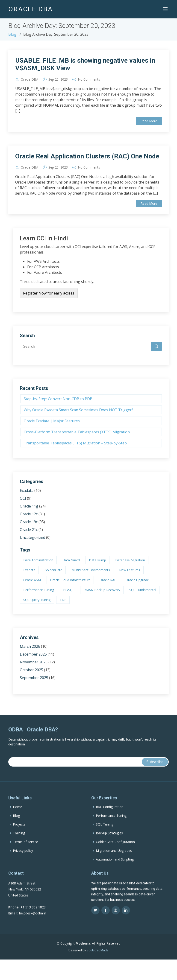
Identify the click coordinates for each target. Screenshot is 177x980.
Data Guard (71, 560)
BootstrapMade (98, 959)
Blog (12, 34)
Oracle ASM (32, 580)
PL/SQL (69, 590)
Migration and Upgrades (114, 860)
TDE (63, 600)
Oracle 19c (29, 522)
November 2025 (34, 662)
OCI (23, 498)
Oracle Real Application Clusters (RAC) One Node (87, 156)
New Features (130, 570)
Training (19, 842)
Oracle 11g (29, 506)
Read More (149, 121)
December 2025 (33, 654)
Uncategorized (32, 537)
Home (18, 816)
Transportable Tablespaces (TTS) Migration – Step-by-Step (75, 443)
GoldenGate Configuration (115, 851)
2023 (64, 79)
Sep (51, 79)
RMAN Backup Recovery (102, 590)
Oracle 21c (29, 530)
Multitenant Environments (91, 570)
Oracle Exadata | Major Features (52, 421)
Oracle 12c (29, 514)
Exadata (27, 490)
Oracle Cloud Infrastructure (70, 580)
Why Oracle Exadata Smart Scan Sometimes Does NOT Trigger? (78, 410)
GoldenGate (53, 570)
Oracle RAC (108, 580)
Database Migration (130, 560)
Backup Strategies (109, 842)
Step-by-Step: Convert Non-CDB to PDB (58, 399)
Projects (19, 833)
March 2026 (30, 646)
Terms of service (25, 851)
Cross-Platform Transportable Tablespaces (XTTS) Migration (77, 432)
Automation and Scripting (115, 868)
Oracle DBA (29, 79)
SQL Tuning (105, 833)
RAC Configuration (110, 816)
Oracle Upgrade (137, 580)
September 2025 (34, 678)
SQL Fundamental (143, 590)
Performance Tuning (39, 590)
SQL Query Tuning (37, 600)
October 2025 (31, 670)
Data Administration (38, 560)
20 (57, 79)
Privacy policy (23, 860)
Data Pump (97, 560)
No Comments (89, 79)
